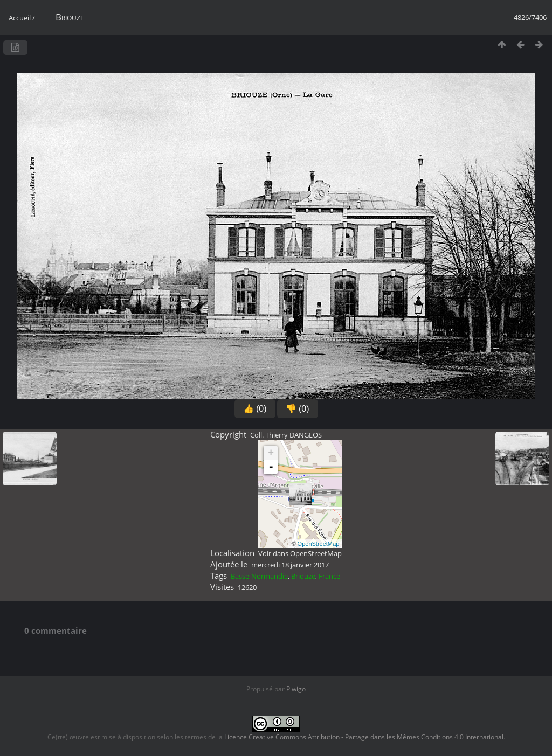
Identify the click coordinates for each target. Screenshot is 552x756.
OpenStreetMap (319, 544)
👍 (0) (255, 409)
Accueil (20, 18)
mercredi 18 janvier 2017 (290, 565)
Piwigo (296, 689)
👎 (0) (298, 409)
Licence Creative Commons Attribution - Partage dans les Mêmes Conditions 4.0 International (364, 737)
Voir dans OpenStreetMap (300, 553)
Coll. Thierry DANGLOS (286, 435)
